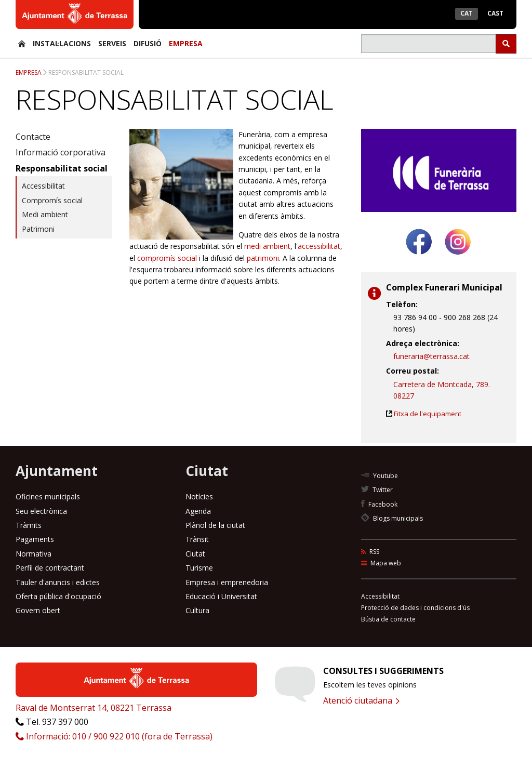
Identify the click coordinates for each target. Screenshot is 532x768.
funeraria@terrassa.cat (431, 356)
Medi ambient (45, 214)
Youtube (380, 476)
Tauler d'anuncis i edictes (58, 582)
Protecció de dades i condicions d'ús (415, 608)
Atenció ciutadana (361, 700)
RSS (370, 552)
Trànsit (197, 539)
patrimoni (263, 258)
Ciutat (195, 554)
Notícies (199, 496)
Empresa (186, 43)
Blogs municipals (392, 518)
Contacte (33, 137)
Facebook (379, 504)
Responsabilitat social (86, 72)
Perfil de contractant (50, 568)
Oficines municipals (48, 496)
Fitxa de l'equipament (428, 414)
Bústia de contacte (388, 619)
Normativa (34, 554)
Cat (467, 13)
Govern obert (38, 610)
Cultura (197, 610)
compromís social (167, 258)
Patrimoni (38, 229)
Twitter (377, 490)
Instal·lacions (62, 43)
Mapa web (381, 563)
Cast (495, 13)
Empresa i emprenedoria (227, 582)
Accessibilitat (43, 186)
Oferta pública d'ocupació (58, 596)
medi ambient (267, 246)
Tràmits (29, 525)
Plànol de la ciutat (215, 525)
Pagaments (35, 539)
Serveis (112, 43)
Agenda (198, 511)
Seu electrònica (41, 511)
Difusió (148, 43)
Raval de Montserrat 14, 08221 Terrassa (94, 708)
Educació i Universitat (221, 596)
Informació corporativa (61, 152)
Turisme (199, 568)
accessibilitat (319, 246)
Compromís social (52, 200)
